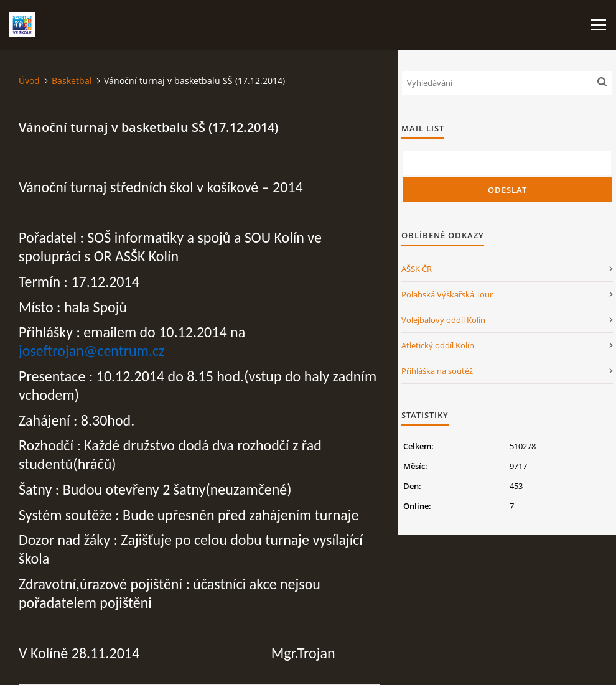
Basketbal (72, 81)
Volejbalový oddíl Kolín (443, 320)
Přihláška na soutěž (437, 371)
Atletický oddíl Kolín (438, 345)
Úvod (29, 81)
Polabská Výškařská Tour (447, 294)
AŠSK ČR (417, 269)
